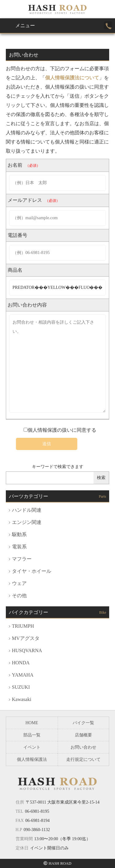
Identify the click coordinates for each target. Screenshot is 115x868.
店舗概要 (83, 735)
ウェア (19, 583)
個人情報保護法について (72, 78)
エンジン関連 (27, 522)
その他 (19, 596)
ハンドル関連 (27, 510)
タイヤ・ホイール (32, 571)
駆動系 (19, 534)
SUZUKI (21, 687)
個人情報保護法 (32, 759)
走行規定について (83, 759)
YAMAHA (23, 675)
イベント (32, 747)
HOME (32, 723)
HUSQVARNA (27, 650)
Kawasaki (22, 699)
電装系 (19, 547)
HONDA (21, 663)
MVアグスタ (26, 638)
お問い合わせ (83, 747)
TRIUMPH (23, 626)
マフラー (22, 559)
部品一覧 (32, 735)
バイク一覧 (83, 723)
